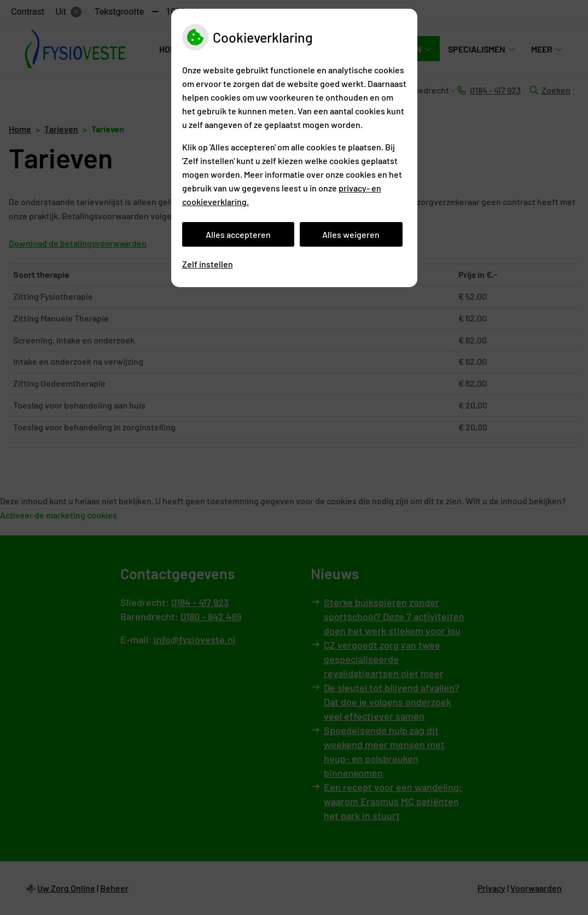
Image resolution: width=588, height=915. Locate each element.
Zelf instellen (208, 264)
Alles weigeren (351, 234)
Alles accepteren (238, 234)
